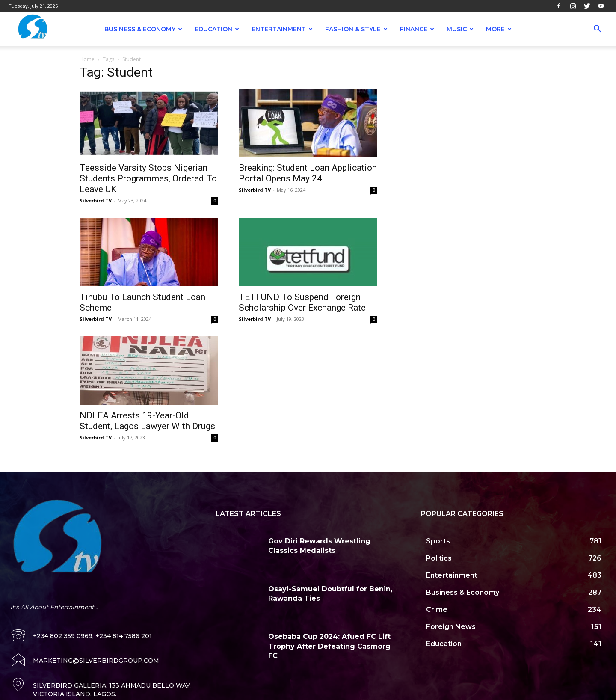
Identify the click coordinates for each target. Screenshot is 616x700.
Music (460, 29)
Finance (417, 29)
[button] (597, 30)
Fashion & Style (356, 29)
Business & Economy (143, 29)
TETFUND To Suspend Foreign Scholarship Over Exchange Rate (302, 302)
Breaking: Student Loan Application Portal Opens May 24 (308, 173)
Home (87, 59)
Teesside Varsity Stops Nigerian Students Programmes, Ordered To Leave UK (148, 178)
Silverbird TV (96, 200)
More (499, 29)
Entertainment (282, 29)
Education (217, 29)
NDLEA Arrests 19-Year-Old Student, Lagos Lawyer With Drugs (147, 421)
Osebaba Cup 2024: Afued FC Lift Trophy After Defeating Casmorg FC (329, 646)
